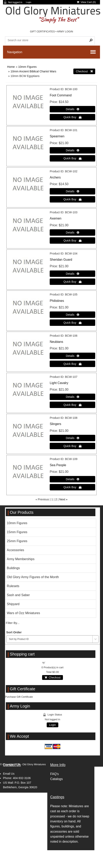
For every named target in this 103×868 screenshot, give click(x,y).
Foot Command (61, 95)
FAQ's (55, 774)
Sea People (58, 465)
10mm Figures (27, 67)
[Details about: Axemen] (72, 232)
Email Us (9, 774)
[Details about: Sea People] (72, 479)
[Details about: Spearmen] (72, 150)
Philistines (57, 301)
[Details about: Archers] (72, 191)
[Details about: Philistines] (72, 315)
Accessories (15, 550)
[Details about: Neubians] (72, 356)
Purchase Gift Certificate (19, 697)
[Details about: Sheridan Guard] (72, 274)
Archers (55, 177)
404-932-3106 (22, 778)
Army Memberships (21, 559)
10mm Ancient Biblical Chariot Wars (33, 71)
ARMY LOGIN (65, 31)
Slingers (55, 424)
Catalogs (57, 779)
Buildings (13, 568)
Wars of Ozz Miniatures (23, 613)
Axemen (56, 218)
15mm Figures (17, 532)
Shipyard (13, 604)
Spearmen (57, 136)
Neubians (56, 342)
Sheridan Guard (61, 260)
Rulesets (13, 586)
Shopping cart (55, 663)
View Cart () (86, 2)
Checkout (53, 677)
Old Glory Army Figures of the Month (33, 577)
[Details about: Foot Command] (72, 109)
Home (11, 67)
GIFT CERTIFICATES (42, 31)
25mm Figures (17, 541)
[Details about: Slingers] (72, 438)
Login (29, 2)
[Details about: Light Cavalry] (72, 397)
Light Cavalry (59, 383)
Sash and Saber (18, 595)
